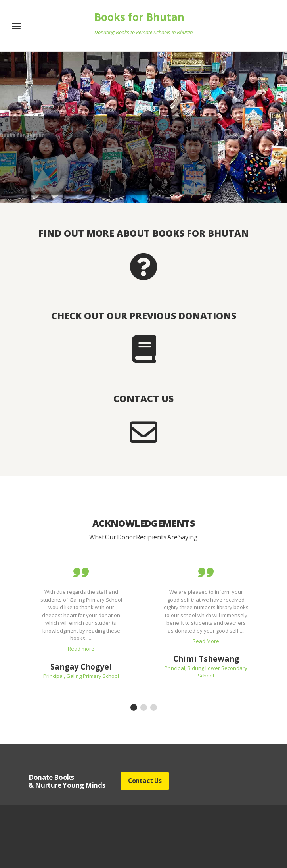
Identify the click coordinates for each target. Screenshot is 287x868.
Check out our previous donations (144, 316)
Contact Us (143, 398)
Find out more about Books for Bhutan (144, 233)
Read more (81, 649)
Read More (206, 641)
